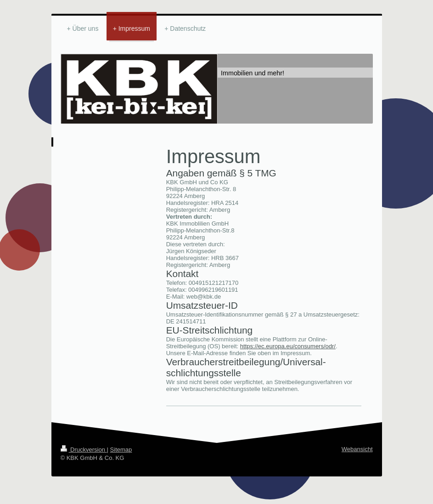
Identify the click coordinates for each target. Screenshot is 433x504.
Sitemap (121, 450)
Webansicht (357, 449)
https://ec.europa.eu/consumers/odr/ (288, 346)
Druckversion (84, 450)
